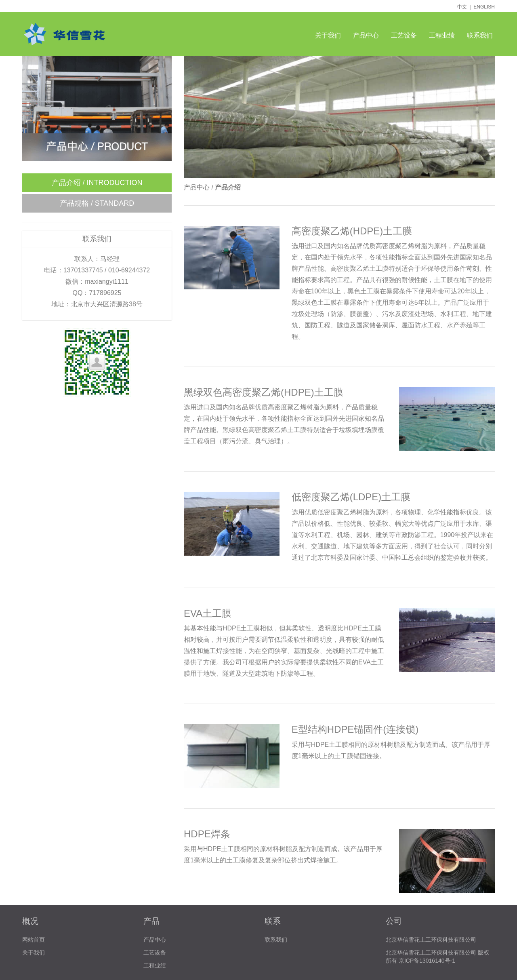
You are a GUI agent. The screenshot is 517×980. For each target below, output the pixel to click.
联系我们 (480, 35)
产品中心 (366, 35)
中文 (462, 7)
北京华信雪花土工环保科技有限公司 (431, 940)
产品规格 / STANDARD (97, 203)
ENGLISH (484, 7)
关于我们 (328, 35)
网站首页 (34, 940)
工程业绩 (442, 35)
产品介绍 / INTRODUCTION (97, 183)
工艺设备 (404, 35)
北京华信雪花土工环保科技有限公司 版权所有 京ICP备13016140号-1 (437, 957)
